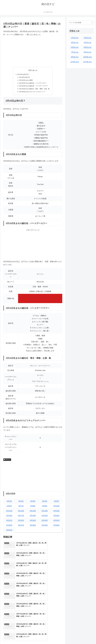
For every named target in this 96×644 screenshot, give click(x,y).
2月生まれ (88, 38)
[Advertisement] (33, 51)
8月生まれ (88, 52)
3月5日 (56, 502)
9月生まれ (75, 57)
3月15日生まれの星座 (25, 81)
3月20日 (56, 517)
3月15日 (56, 512)
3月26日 (9, 526)
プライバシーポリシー (88, 638)
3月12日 (21, 512)
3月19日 (45, 517)
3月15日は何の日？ (23, 74)
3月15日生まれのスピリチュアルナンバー (32, 93)
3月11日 (9, 512)
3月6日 (9, 507)
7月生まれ (75, 52)
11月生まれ (75, 62)
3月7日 (21, 507)
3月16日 (9, 517)
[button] (92, 23)
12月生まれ (88, 62)
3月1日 (9, 502)
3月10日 (56, 507)
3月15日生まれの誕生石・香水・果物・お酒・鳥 (34, 90)
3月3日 (33, 502)
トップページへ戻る (73, 638)
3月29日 (45, 526)
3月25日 (56, 522)
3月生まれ (7, 461)
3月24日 (45, 522)
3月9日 (45, 507)
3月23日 (33, 522)
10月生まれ (88, 57)
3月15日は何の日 (24, 77)
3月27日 (21, 526)
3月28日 (33, 526)
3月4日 (45, 502)
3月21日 (9, 522)
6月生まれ (88, 47)
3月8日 (33, 507)
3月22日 (21, 522)
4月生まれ (88, 43)
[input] (81, 23)
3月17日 (21, 517)
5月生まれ (75, 47)
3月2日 (21, 502)
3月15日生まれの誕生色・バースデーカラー (33, 84)
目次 (30, 70)
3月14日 (45, 512)
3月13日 (33, 512)
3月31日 (9, 531)
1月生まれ (75, 38)
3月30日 (56, 526)
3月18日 (33, 517)
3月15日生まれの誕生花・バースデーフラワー (34, 87)
